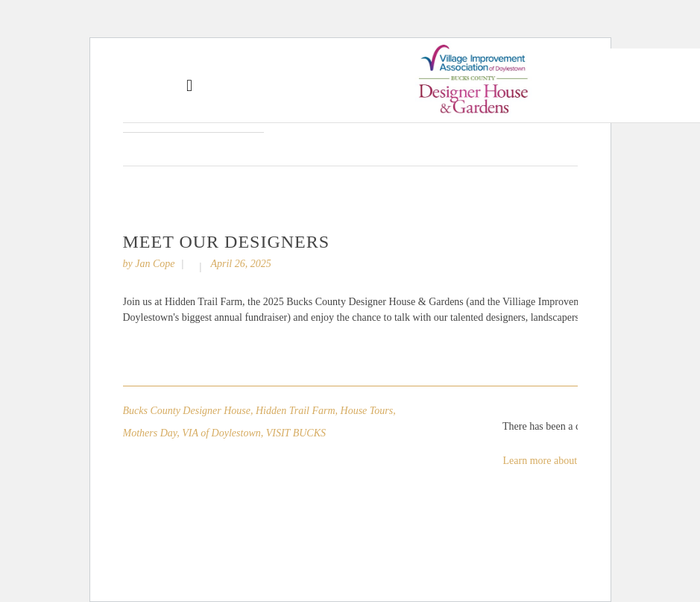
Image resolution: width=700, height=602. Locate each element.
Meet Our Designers (227, 242)
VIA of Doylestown (221, 433)
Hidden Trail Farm (296, 411)
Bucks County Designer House (187, 411)
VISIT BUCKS (296, 433)
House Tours (367, 411)
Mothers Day (150, 433)
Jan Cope (155, 264)
